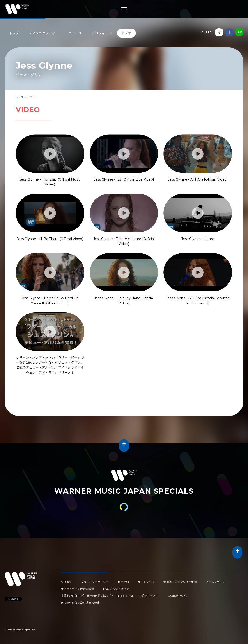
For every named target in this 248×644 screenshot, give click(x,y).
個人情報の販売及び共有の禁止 (80, 603)
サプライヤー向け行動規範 (78, 589)
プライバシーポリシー (95, 582)
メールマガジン (216, 582)
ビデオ (126, 33)
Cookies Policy (177, 596)
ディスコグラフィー (44, 33)
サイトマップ (146, 582)
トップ (14, 33)
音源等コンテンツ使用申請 (180, 582)
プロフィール (102, 33)
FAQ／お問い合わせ (116, 589)
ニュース (75, 33)
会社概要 (66, 582)
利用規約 (123, 582)
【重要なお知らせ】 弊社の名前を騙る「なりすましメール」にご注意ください (110, 596)
